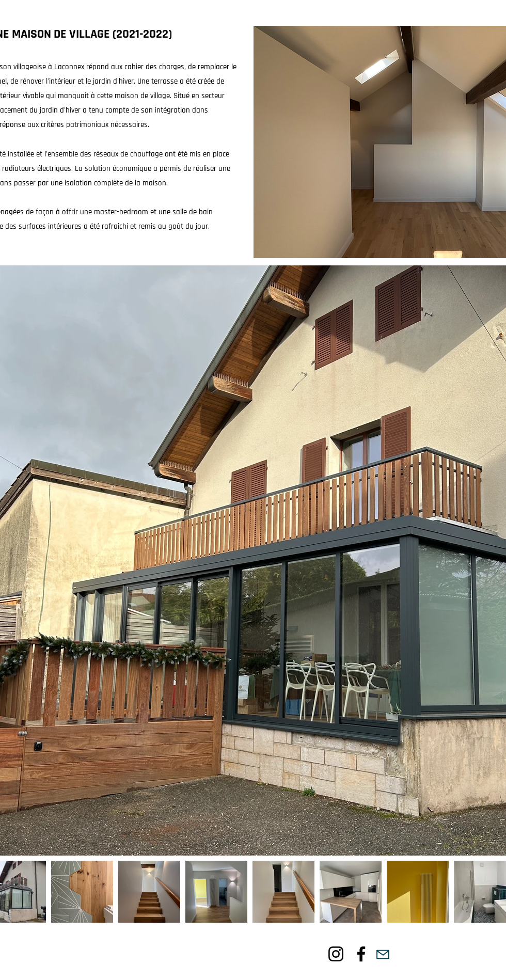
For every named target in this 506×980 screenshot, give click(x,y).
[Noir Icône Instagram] (336, 954)
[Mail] (383, 954)
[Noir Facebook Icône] (361, 954)
